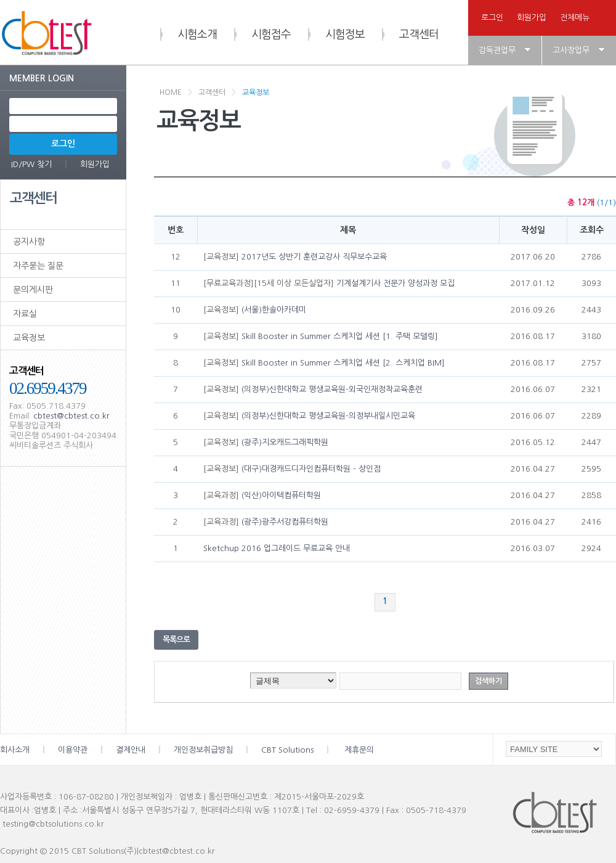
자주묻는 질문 (38, 266)
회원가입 (532, 18)
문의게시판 (33, 290)
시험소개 (197, 35)
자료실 (25, 314)
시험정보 (345, 35)
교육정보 (29, 338)
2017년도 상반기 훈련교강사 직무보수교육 (314, 257)
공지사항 (29, 242)
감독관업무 (497, 50)
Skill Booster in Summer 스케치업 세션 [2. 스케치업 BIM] (343, 363)
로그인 (492, 18)
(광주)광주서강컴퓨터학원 (285, 522)
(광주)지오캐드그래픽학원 (285, 442)
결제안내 (145, 750)
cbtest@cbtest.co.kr (71, 416)
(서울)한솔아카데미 (274, 310)
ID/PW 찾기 (31, 164)
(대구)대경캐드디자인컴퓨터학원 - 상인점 (311, 469)
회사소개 (29, 750)
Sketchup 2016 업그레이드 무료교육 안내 (277, 548)
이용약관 (87, 750)
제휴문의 (359, 750)
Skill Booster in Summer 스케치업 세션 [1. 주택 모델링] (340, 336)
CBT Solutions (303, 750)
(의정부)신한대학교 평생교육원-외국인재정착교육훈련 (332, 389)
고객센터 (419, 35)
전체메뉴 (575, 18)
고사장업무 (571, 50)
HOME (171, 92)
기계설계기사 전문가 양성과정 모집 (395, 283)
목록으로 (176, 640)
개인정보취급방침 (217, 750)
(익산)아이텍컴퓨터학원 (281, 495)
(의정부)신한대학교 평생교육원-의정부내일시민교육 (328, 416)
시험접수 (271, 35)
